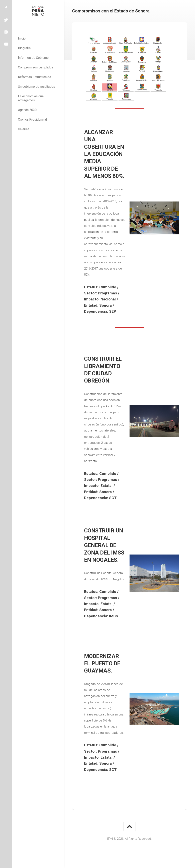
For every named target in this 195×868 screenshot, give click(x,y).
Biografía (24, 48)
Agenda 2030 (27, 110)
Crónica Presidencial (32, 120)
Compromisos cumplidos (36, 67)
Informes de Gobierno (33, 58)
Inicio (22, 38)
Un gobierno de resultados (37, 87)
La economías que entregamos (31, 98)
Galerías (24, 129)
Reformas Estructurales (35, 77)
